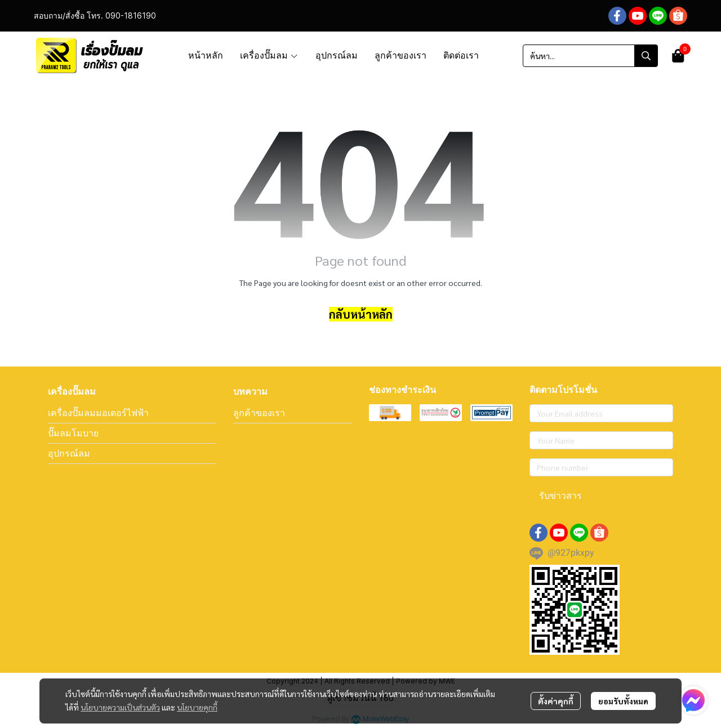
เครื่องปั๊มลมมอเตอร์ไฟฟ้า (98, 413)
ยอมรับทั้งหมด (623, 701)
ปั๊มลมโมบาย (73, 433)
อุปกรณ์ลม (69, 453)
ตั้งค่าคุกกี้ (556, 701)
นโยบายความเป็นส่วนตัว (120, 707)
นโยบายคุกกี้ (197, 707)
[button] (590, 56)
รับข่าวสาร (560, 496)
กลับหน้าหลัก (361, 314)
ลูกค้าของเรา (259, 413)
